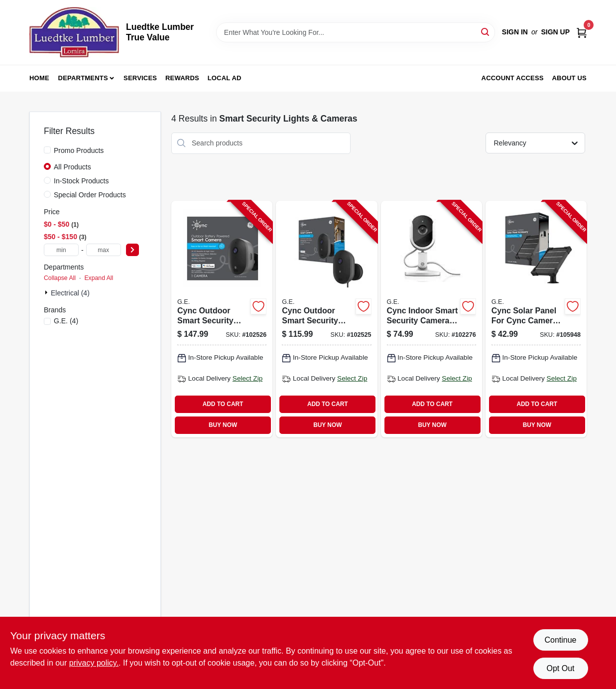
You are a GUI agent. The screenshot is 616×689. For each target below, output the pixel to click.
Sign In (515, 32)
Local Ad (225, 78)
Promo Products (79, 150)
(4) (66, 321)
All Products (72, 167)
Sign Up (555, 32)
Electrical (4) (70, 293)
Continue (560, 640)
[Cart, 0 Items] (582, 32)
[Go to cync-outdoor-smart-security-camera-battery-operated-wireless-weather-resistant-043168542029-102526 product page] (222, 319)
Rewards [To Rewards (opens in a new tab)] (182, 78)
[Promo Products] (47, 150)
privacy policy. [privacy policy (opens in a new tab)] (94, 663)
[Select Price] (132, 250)
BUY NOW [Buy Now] (223, 425)
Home (39, 78)
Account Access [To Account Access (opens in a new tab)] (513, 78)
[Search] (486, 32)
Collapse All (60, 278)
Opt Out (560, 668)
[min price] (61, 250)
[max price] (104, 250)
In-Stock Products (81, 181)
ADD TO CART (223, 404)
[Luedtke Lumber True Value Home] (74, 32)
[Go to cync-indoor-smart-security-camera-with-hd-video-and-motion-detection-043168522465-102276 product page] (431, 319)
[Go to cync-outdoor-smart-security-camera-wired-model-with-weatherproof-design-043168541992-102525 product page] (326, 319)
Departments (83, 78)
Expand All (99, 278)
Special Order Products (90, 195)
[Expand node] (47, 292)
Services (140, 78)
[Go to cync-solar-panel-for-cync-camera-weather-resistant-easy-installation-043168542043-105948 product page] (536, 319)
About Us (570, 78)
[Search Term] (356, 32)
